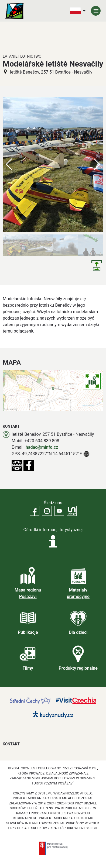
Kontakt (11, 744)
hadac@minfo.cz (42, 447)
